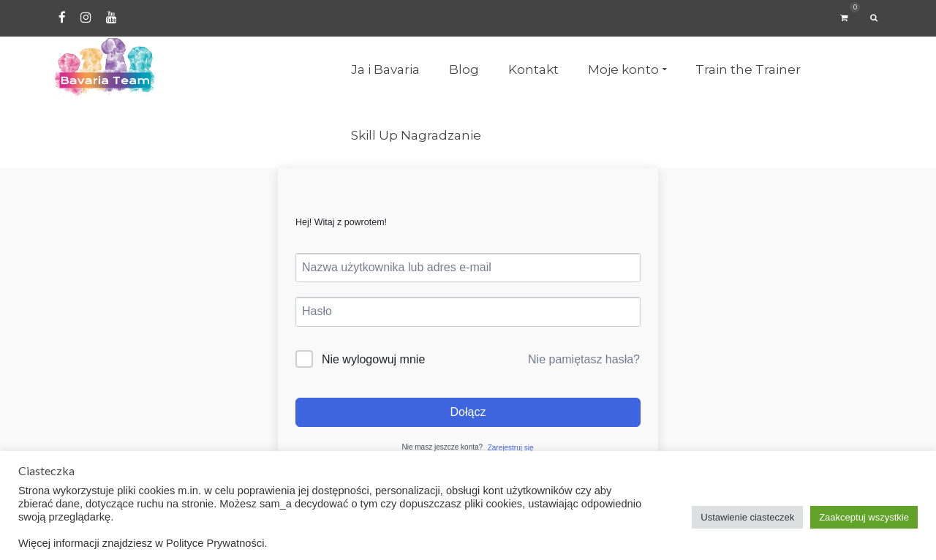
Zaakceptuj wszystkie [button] (864, 517)
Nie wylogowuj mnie (373, 359)
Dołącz (468, 412)
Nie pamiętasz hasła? (584, 359)
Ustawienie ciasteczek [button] (747, 517)
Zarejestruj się (511, 448)
